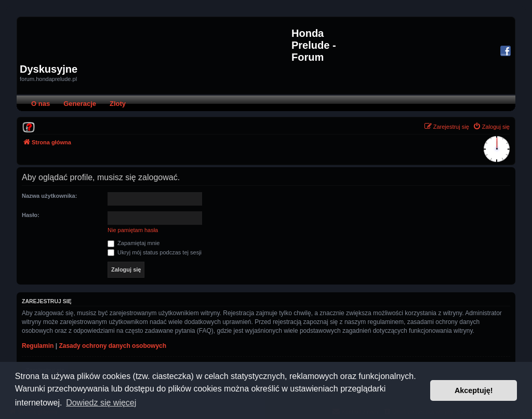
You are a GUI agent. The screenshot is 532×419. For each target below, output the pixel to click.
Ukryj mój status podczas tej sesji (155, 252)
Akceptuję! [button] (474, 390)
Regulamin (38, 346)
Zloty (118, 104)
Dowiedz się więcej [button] (101, 403)
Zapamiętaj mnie (134, 243)
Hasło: (31, 215)
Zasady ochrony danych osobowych (112, 346)
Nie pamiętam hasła (133, 230)
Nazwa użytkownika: (49, 196)
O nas (41, 104)
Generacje (80, 104)
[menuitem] (29, 127)
